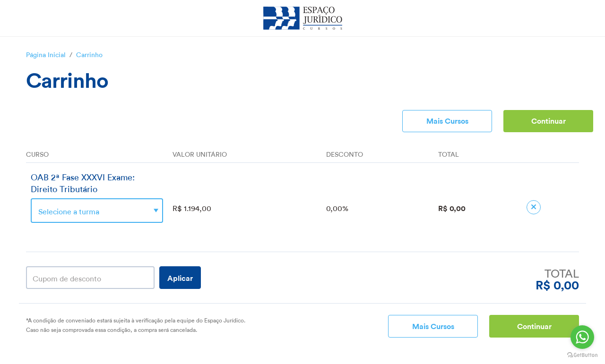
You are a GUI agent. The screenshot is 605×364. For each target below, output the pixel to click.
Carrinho (89, 54)
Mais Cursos (447, 120)
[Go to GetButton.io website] (582, 355)
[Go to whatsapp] (582, 337)
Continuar (549, 120)
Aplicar (180, 277)
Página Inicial (46, 54)
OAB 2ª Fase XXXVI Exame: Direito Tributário (83, 182)
